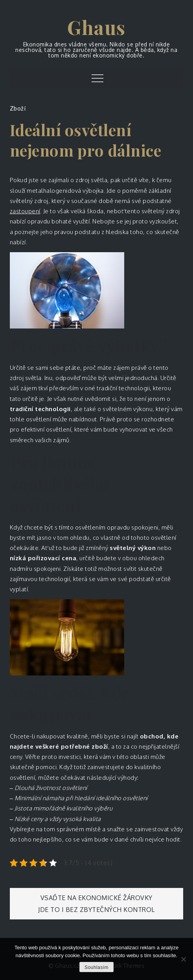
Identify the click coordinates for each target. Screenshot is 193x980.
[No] (183, 959)
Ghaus (96, 27)
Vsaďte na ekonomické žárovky (96, 898)
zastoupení (25, 211)
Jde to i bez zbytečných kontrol (96, 910)
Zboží (18, 108)
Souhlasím (96, 967)
